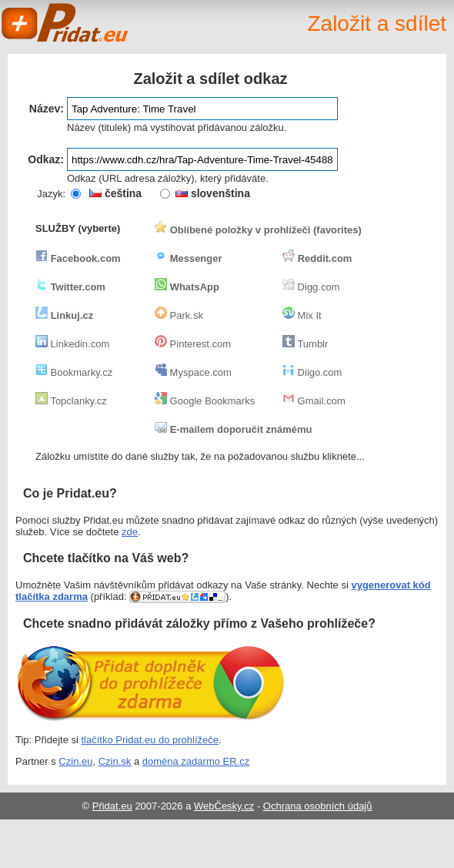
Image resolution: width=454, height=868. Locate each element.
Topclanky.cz (71, 401)
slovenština (213, 193)
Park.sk (179, 315)
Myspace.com (193, 372)
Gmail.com (314, 401)
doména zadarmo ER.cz (196, 761)
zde (130, 532)
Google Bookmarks (205, 401)
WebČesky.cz (224, 806)
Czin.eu (75, 761)
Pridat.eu (65, 23)
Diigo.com (312, 372)
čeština (115, 193)
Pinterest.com (193, 344)
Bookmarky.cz (74, 372)
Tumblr (305, 344)
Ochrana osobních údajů (318, 806)
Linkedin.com (72, 344)
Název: (47, 109)
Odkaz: (46, 159)
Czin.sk (115, 761)
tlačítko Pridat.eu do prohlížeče (150, 740)
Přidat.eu (112, 806)
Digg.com (311, 287)
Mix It (302, 315)
